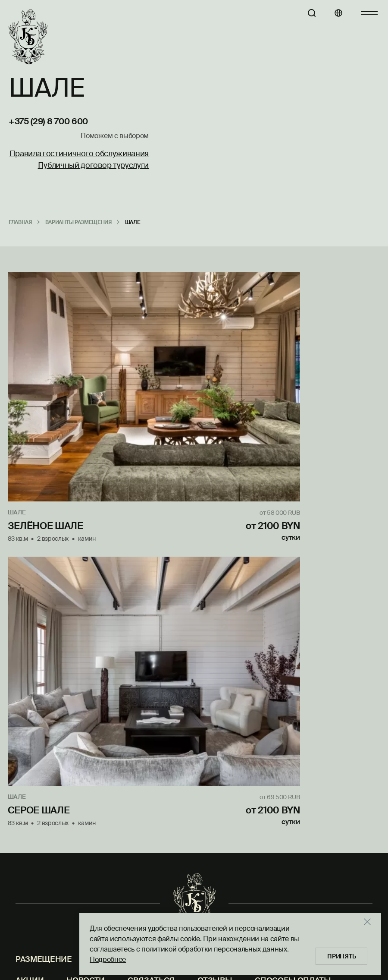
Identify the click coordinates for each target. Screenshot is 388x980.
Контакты (327, 589)
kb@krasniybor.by (302, 851)
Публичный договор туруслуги (93, 166)
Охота (209, 589)
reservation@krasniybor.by (329, 656)
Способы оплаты (293, 609)
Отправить (117, 680)
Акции (30, 609)
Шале (18, 425)
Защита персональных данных (85, 630)
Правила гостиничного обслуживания (79, 154)
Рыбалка (264, 589)
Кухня (161, 589)
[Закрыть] (372, 920)
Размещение (44, 589)
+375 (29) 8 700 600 (48, 122)
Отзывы (215, 609)
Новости (86, 609)
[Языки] (332, 13)
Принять (344, 954)
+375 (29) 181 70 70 (305, 837)
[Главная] (28, 37)
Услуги (110, 589)
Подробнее (108, 957)
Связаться (151, 609)
